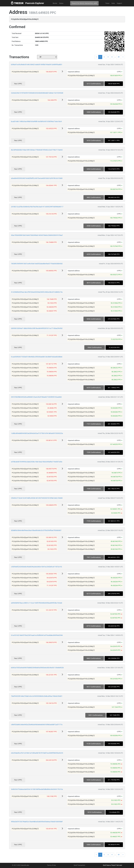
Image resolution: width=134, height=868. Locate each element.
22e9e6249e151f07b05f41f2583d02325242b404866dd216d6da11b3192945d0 (37, 93)
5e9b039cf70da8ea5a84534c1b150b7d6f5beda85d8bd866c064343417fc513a (37, 789)
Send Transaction (79, 865)
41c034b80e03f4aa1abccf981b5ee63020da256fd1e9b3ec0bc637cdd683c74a (37, 292)
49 (119, 57)
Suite (113, 3)
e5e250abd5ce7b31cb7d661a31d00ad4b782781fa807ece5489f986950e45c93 (37, 753)
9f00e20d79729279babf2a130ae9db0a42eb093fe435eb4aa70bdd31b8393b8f (37, 822)
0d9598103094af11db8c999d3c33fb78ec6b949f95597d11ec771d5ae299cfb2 (37, 328)
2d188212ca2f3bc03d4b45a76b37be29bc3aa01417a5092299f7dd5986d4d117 (37, 207)
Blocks (55, 3)
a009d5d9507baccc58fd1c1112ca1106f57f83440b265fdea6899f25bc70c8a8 (37, 603)
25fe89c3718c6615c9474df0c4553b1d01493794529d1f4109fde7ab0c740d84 (37, 498)
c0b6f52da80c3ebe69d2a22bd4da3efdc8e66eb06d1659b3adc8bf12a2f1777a (37, 725)
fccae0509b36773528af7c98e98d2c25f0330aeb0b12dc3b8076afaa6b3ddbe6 (37, 357)
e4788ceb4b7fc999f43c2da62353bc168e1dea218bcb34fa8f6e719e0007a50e (37, 462)
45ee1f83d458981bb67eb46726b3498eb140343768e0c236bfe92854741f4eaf (37, 235)
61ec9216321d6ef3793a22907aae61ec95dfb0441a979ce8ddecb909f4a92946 (37, 635)
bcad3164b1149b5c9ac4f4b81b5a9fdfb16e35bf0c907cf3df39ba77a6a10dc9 (36, 122)
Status (61, 3)
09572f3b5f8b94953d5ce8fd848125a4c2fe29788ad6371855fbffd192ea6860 (36, 397)
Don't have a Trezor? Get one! (113, 865)
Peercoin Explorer (35, 3)
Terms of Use (51, 865)
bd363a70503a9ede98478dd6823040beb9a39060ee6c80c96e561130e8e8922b (37, 668)
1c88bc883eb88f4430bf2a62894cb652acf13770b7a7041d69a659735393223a (37, 433)
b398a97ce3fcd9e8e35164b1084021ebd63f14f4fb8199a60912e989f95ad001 (37, 65)
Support (119, 3)
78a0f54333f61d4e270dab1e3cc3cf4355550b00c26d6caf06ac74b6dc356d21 (37, 696)
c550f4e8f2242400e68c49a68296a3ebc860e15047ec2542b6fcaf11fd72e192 (37, 567)
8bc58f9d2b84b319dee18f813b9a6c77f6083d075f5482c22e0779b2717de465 (37, 150)
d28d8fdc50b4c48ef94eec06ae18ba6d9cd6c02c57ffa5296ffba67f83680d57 (36, 530)
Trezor (107, 3)
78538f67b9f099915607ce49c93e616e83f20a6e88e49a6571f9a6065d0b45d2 (37, 264)
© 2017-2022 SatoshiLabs (21, 865)
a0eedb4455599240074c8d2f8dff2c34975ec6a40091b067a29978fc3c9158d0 (37, 178)
